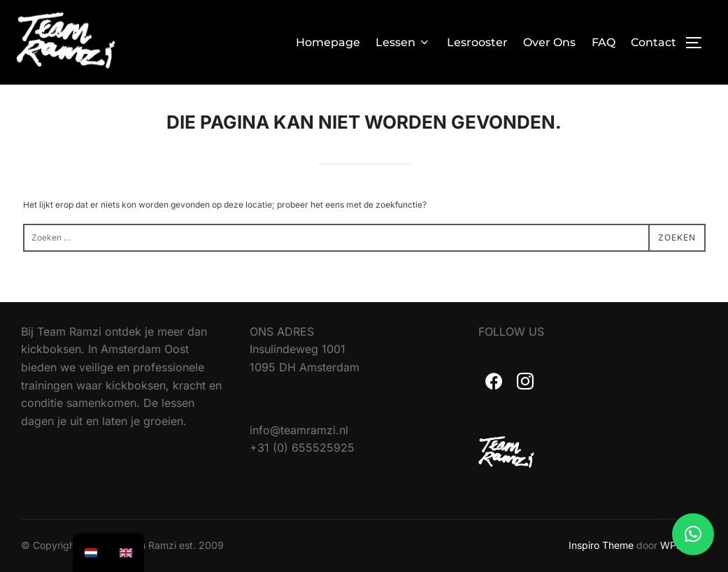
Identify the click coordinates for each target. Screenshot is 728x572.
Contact (654, 42)
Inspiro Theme (601, 545)
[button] (693, 534)
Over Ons (549, 42)
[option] (126, 553)
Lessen (403, 42)
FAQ (604, 42)
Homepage (328, 42)
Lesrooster (477, 42)
